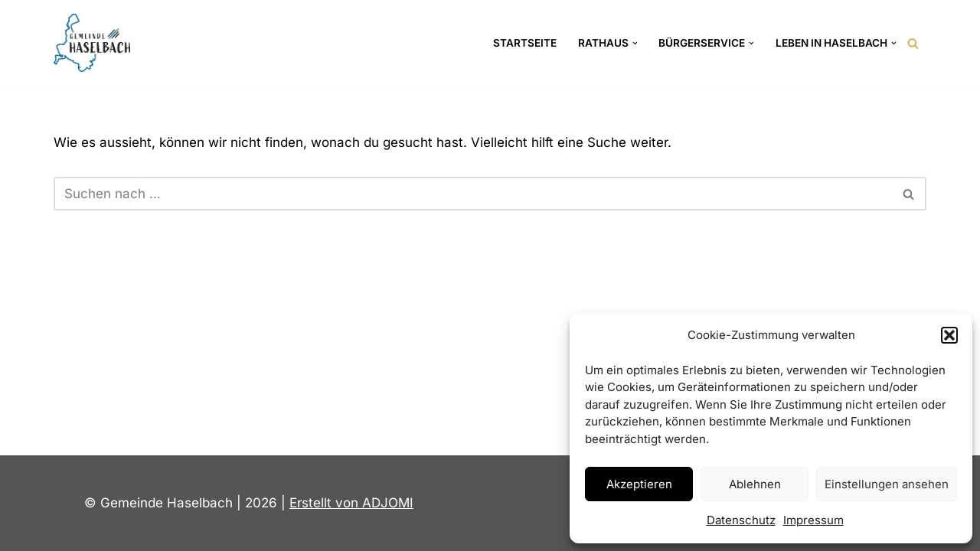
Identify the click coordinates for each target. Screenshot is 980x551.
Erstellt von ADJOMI (351, 503)
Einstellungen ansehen (887, 484)
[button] (949, 335)
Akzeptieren (639, 484)
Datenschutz (741, 520)
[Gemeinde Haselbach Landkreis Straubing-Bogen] (92, 43)
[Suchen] (913, 43)
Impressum (813, 520)
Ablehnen (755, 484)
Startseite (525, 43)
